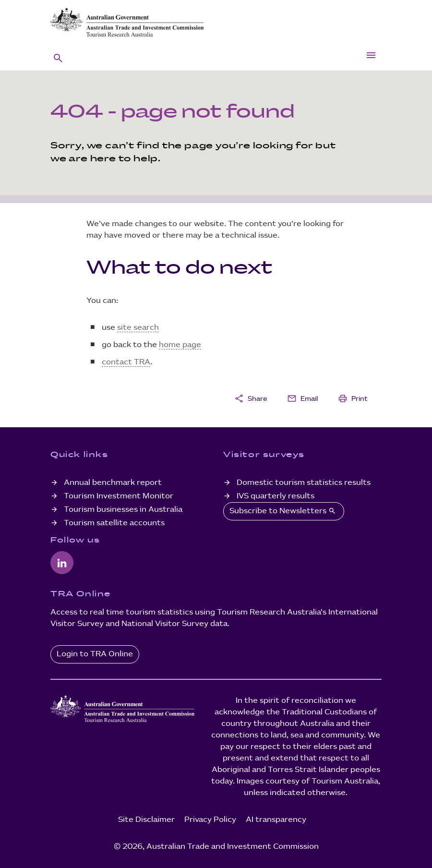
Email (302, 398)
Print (353, 398)
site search (138, 328)
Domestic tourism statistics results (304, 483)
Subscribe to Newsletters (284, 511)
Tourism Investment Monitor (119, 496)
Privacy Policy (210, 820)
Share (251, 398)
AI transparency (276, 820)
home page (180, 345)
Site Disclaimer (146, 820)
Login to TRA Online (95, 654)
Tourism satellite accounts (114, 523)
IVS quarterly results (276, 496)
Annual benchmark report (113, 483)
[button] (58, 58)
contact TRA (126, 362)
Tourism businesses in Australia (123, 510)
